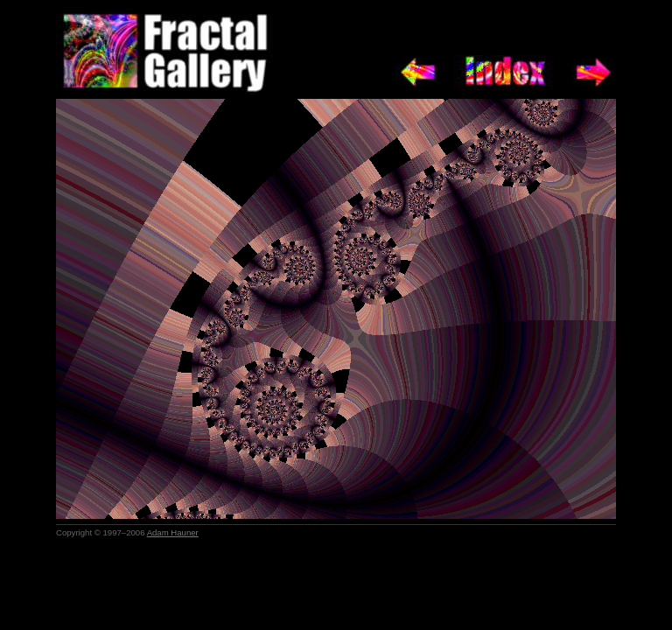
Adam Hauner (173, 532)
